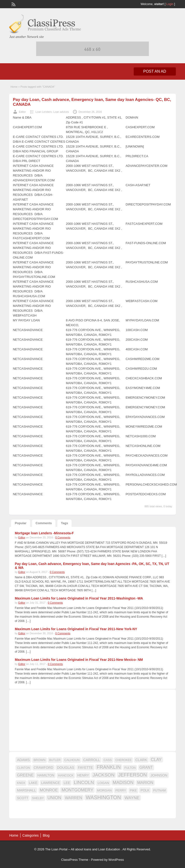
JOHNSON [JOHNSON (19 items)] (159, 775)
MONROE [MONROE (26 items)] (49, 790)
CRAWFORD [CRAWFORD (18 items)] (43, 768)
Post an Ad (155, 71)
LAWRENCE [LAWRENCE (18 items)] (51, 783)
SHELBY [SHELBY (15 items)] (38, 798)
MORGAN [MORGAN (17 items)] (104, 790)
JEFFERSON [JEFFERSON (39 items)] (133, 775)
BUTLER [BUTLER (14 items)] (55, 760)
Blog (46, 835)
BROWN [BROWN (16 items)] (40, 760)
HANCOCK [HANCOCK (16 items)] (66, 775)
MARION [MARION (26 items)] (145, 783)
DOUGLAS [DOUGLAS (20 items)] (66, 768)
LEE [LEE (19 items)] (67, 783)
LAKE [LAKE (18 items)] (33, 783)
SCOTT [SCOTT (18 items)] (23, 798)
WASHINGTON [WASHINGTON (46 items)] (103, 797)
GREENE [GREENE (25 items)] (25, 775)
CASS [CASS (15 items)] (108, 760)
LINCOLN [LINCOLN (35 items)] (84, 782)
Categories (31, 835)
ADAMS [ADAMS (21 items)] (23, 760)
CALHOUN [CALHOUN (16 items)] (72, 760)
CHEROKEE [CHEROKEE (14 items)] (123, 760)
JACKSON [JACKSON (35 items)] (104, 775)
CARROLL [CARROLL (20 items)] (91, 760)
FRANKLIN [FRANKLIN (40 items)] (109, 767)
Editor (22, 112)
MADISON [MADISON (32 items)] (123, 782)
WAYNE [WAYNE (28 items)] (132, 798)
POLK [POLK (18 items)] (145, 790)
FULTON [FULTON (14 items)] (130, 768)
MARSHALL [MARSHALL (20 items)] (26, 790)
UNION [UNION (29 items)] (54, 798)
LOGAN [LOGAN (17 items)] (103, 783)
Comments (44, 523)
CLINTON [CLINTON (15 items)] (23, 768)
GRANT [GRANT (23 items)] (146, 767)
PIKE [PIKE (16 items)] (133, 790)
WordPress (116, 860)
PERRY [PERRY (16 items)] (121, 790)
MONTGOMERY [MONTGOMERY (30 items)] (77, 790)
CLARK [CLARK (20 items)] (141, 760)
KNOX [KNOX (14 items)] (21, 783)
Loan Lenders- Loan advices (52, 112)
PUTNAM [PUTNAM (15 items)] (159, 790)
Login (170, 4)
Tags (64, 523)
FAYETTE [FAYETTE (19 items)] (85, 768)
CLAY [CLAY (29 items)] (156, 760)
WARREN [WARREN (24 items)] (73, 798)
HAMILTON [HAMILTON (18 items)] (46, 775)
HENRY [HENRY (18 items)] (83, 775)
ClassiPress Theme (75, 860)
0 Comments (63, 537)
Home (14, 87)
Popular (20, 523)
